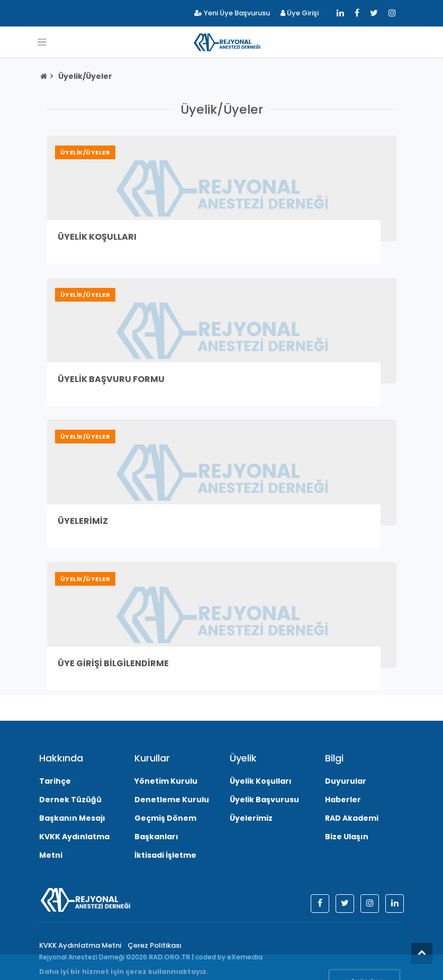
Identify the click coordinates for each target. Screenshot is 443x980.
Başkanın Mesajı (72, 818)
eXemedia (245, 957)
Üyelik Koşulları (97, 237)
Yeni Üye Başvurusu (232, 13)
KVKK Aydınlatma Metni (80, 945)
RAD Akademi (352, 818)
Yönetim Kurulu (166, 781)
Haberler (343, 800)
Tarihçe (55, 781)
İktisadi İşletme (165, 855)
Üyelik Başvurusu (264, 800)
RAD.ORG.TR (169, 957)
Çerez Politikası (155, 945)
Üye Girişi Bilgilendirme (113, 663)
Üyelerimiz (83, 521)
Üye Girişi (300, 13)
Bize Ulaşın (347, 837)
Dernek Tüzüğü (70, 800)
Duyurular (346, 781)
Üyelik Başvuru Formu (111, 379)
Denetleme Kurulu (172, 800)
